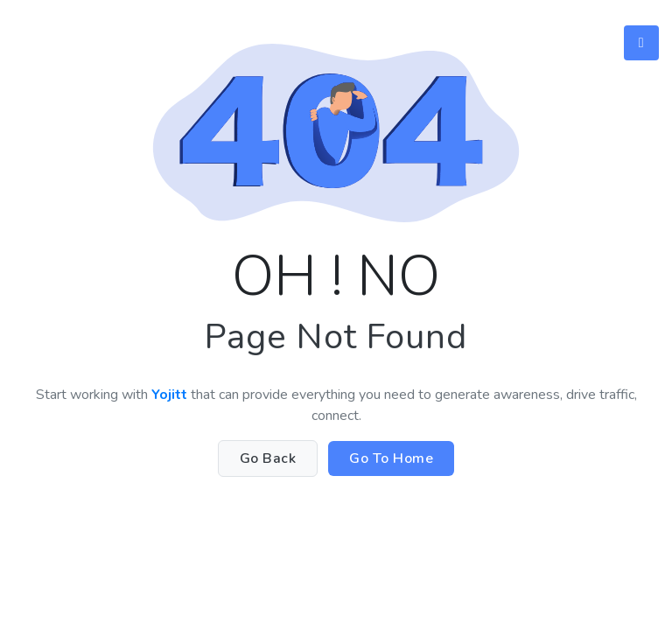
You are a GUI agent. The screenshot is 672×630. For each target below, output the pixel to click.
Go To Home (391, 458)
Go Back (268, 458)
